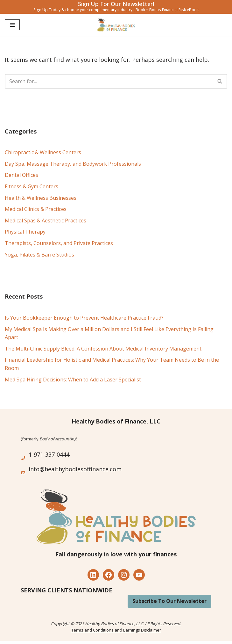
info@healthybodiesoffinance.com (75, 469)
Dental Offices (21, 175)
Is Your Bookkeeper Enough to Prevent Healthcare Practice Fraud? (84, 318)
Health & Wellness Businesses (41, 198)
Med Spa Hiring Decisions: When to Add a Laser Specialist (73, 380)
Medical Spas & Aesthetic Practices (46, 221)
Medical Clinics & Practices (36, 209)
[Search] (109, 81)
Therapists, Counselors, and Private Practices (59, 243)
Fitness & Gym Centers (32, 186)
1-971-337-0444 (49, 454)
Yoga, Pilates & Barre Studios (39, 255)
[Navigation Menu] (12, 25)
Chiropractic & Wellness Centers (43, 152)
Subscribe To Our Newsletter (169, 601)
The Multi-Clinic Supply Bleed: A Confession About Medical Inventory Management (103, 349)
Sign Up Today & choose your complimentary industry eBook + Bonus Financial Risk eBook (116, 10)
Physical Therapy (25, 232)
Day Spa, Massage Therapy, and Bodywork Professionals (73, 164)
